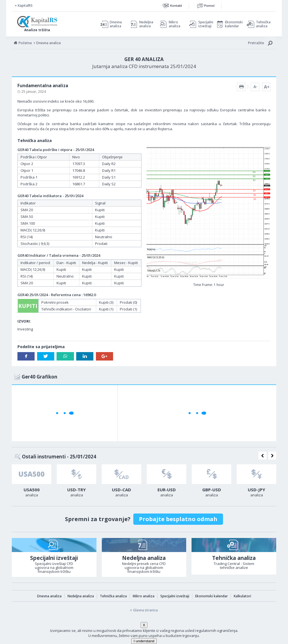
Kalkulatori (242, 596)
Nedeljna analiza (146, 24)
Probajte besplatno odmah (178, 519)
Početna (25, 43)
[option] (31, 482)
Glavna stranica (145, 610)
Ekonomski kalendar (233, 24)
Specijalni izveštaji (204, 24)
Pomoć (209, 5)
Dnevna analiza (116, 24)
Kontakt (176, 5)
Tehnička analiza (263, 24)
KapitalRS (25, 5)
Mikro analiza (175, 24)
